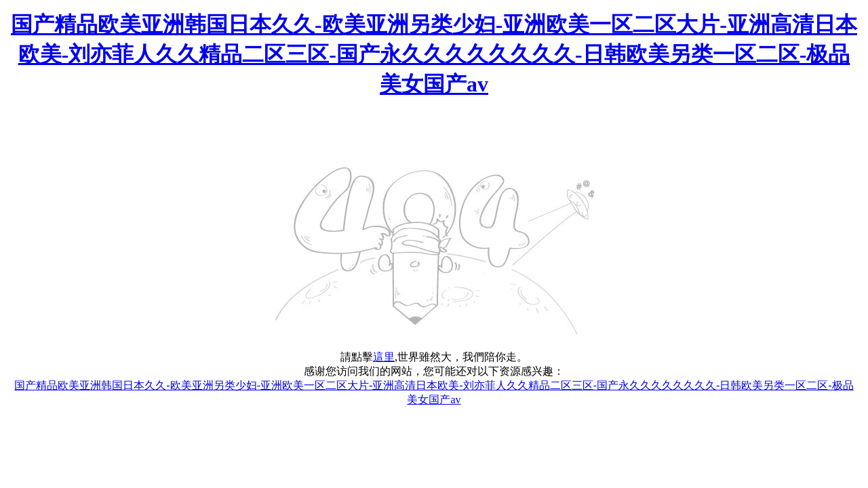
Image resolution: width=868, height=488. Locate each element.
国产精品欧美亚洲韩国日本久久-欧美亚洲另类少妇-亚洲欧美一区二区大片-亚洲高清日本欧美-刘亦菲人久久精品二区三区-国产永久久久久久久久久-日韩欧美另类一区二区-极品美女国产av (434, 54)
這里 (384, 357)
